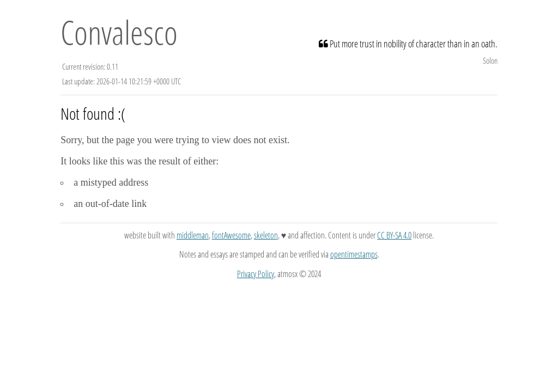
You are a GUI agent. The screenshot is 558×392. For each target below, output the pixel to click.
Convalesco (119, 32)
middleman (193, 235)
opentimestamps (354, 254)
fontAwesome (231, 235)
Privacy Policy (256, 274)
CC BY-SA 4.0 (394, 235)
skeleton (266, 235)
